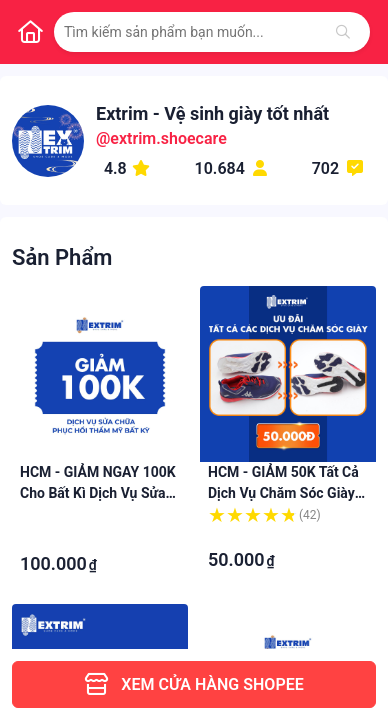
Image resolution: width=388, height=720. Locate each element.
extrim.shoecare (168, 138)
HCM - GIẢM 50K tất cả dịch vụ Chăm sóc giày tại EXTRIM (283, 493)
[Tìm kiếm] (343, 32)
